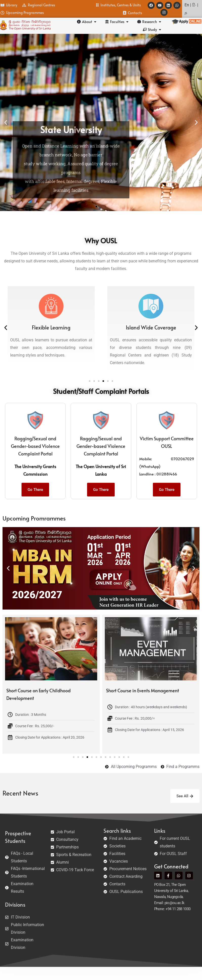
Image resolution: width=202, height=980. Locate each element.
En (187, 5)
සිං (194, 5)
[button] (6, 123)
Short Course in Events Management (143, 690)
